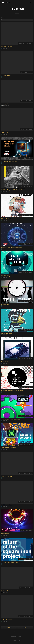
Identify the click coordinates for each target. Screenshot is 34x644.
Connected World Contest (7, 476)
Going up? (17, 632)
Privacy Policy (13, 637)
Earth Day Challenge (6, 75)
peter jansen (5, 593)
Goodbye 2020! (5, 133)
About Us (5, 635)
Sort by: (3, 18)
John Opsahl (5, 106)
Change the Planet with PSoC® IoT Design (11, 247)
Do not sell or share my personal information (17, 638)
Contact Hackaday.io (12, 635)
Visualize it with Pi (5, 534)
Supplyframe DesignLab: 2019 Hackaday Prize (12, 390)
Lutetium (4, 48)
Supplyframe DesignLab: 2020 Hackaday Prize (12, 190)
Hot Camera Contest (6, 591)
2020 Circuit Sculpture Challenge (9, 161)
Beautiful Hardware (5, 362)
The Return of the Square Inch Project (10, 562)
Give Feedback (21, 635)
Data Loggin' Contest (6, 104)
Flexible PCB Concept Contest (8, 448)
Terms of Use (28, 635)
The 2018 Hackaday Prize (7, 620)
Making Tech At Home (6, 219)
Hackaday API (21, 637)
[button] (31, 2)
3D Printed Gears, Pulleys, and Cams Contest (12, 419)
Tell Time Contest (5, 305)
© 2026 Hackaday (17, 641)
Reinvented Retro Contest (7, 47)
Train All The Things (6, 276)
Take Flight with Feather (7, 333)
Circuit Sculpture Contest (7, 505)
